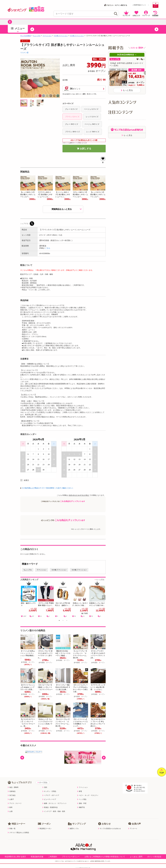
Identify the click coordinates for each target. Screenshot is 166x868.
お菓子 (11, 799)
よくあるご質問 (136, 857)
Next (104, 600)
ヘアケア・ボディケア (51, 795)
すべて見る (43, 783)
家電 (79, 791)
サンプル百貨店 (26, 36)
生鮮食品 (12, 791)
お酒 (10, 811)
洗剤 (45, 787)
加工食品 (12, 795)
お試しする (84, 149)
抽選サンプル (73, 829)
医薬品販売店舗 (37, 857)
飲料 (10, 807)
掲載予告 (81, 807)
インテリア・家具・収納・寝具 (54, 811)
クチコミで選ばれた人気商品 (18, 833)
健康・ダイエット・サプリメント (55, 803)
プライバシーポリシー (71, 857)
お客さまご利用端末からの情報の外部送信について (105, 857)
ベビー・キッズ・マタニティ (88, 795)
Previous (23, 600)
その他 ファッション (61, 36)
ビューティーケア (49, 799)
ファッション (47, 36)
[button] (32, 29)
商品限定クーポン (45, 829)
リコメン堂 (24, 53)
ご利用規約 (53, 857)
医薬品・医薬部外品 (50, 807)
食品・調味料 (13, 787)
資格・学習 (82, 803)
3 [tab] (67, 621)
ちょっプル (37, 36)
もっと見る (100, 580)
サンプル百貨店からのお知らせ (109, 829)
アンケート (133, 829)
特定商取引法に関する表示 (15, 857)
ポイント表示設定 (154, 857)
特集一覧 (12, 829)
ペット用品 (82, 799)
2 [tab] (63, 621)
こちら (48, 248)
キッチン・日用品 (49, 791)
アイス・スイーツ (15, 803)
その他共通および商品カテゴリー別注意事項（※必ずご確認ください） (48, 488)
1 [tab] (59, 621)
